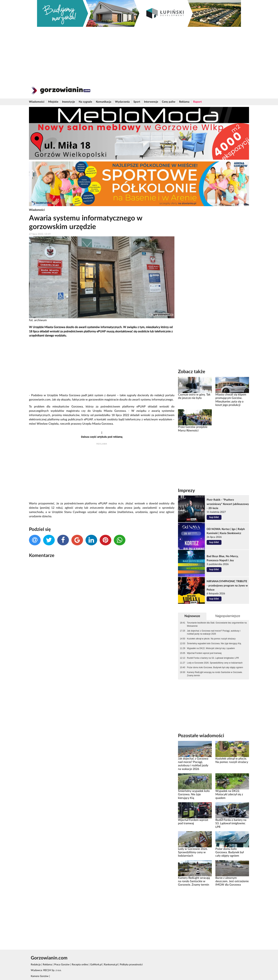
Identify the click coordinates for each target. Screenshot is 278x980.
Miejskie (53, 102)
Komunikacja (104, 102)
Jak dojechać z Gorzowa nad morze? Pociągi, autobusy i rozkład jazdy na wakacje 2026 (214, 632)
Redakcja (36, 965)
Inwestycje (69, 102)
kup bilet (214, 517)
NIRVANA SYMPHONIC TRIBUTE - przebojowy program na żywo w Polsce (227, 585)
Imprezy (186, 491)
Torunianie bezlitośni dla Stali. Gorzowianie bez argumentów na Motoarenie (217, 624)
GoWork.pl (96, 965)
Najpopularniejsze (228, 616)
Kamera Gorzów (40, 976)
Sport (137, 102)
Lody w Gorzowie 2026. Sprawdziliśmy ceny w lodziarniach (215, 663)
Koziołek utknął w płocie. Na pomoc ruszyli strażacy (211, 639)
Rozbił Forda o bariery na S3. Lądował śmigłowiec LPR (213, 658)
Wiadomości (37, 102)
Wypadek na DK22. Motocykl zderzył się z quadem (211, 648)
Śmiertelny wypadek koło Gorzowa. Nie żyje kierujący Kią (214, 643)
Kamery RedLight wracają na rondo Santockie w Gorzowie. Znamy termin (215, 674)
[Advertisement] (139, 54)
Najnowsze (192, 616)
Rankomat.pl (111, 965)
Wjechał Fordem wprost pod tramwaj (204, 653)
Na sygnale (85, 102)
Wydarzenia (122, 102)
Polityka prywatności (131, 965)
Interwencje (151, 102)
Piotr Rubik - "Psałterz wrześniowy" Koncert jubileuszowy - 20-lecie (228, 504)
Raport (197, 102)
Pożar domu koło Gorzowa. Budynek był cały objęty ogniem (215, 667)
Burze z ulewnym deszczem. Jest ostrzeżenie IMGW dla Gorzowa (232, 881)
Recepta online (80, 965)
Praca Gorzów (62, 965)
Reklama (184, 102)
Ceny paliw (169, 102)
